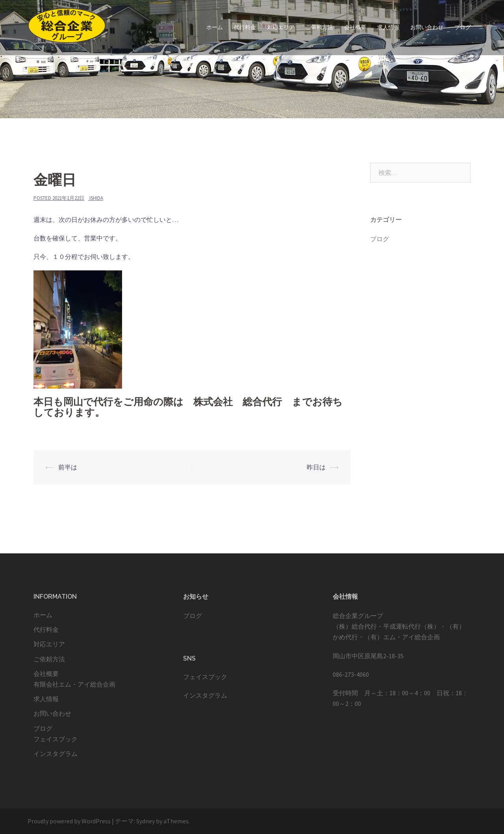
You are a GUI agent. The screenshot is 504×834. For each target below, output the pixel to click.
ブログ (463, 27)
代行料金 (245, 27)
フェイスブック (56, 739)
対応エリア (281, 27)
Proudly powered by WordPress (69, 821)
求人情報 (388, 27)
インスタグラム (56, 754)
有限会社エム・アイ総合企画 (74, 684)
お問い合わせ (427, 27)
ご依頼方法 (319, 27)
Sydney (145, 821)
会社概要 (355, 27)
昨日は (316, 467)
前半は (68, 467)
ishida (96, 198)
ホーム (215, 27)
